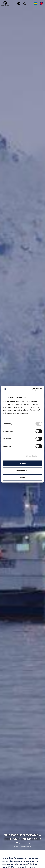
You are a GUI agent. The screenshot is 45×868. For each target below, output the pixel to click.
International (22, 846)
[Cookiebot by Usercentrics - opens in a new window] (32, 389)
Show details (32, 456)
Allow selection (22, 470)
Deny (22, 477)
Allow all (22, 463)
